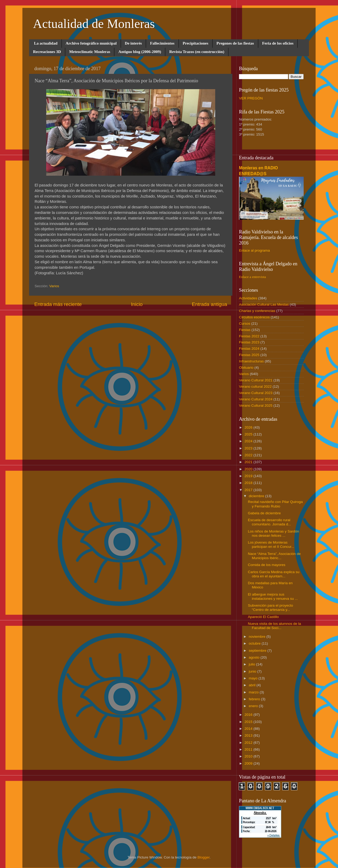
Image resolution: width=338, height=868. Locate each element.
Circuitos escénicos (254, 317)
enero (254, 706)
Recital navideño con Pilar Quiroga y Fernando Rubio (275, 504)
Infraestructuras (251, 361)
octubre (255, 643)
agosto (255, 657)
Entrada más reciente (58, 304)
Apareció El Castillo (263, 617)
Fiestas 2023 (249, 342)
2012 (249, 743)
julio (252, 664)
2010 (249, 756)
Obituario (246, 368)
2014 (249, 729)
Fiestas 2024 (249, 349)
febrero (255, 699)
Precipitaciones (196, 43)
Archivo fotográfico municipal (91, 43)
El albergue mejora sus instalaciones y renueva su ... (273, 596)
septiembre (258, 651)
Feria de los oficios (278, 43)
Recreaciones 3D (47, 52)
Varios (54, 286)
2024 (249, 441)
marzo (254, 692)
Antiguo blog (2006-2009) (140, 52)
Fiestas (245, 330)
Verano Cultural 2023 (256, 393)
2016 (249, 715)
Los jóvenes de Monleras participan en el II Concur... (271, 545)
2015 (249, 722)
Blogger (204, 857)
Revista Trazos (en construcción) (197, 52)
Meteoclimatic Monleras (90, 52)
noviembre (258, 637)
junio (253, 671)
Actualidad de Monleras (94, 24)
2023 (249, 448)
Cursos (245, 323)
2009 (249, 763)
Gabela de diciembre (264, 513)
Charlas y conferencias (257, 311)
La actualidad (46, 43)
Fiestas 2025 (249, 355)
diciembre (257, 496)
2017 (249, 490)
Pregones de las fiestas (235, 43)
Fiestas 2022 (249, 336)
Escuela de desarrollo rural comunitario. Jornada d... (270, 522)
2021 (249, 462)
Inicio (137, 304)
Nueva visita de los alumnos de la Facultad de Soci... (274, 626)
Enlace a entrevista (252, 277)
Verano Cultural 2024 (256, 399)
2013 (249, 735)
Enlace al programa (254, 250)
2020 (249, 469)
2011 (249, 749)
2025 (249, 434)
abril (253, 685)
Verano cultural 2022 (255, 387)
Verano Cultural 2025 (256, 406)
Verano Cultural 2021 (256, 380)
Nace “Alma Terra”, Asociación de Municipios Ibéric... (274, 556)
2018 (249, 483)
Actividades (248, 298)
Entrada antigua (210, 304)
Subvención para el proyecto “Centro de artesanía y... (271, 608)
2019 (249, 476)
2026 (249, 427)
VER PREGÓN (251, 98)
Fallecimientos (162, 43)
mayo (254, 678)
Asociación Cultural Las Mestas (264, 304)
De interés (133, 43)
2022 (249, 455)
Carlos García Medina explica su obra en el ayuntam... (274, 574)
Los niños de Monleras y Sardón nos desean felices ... (274, 533)
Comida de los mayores (267, 565)
